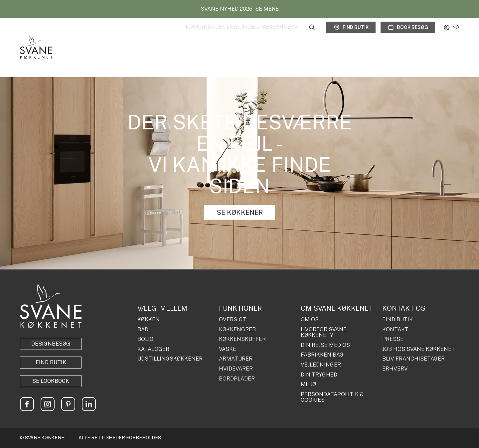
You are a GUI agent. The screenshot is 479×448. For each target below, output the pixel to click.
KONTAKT (395, 330)
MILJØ (308, 384)
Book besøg (408, 35)
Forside (26, 57)
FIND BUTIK (398, 320)
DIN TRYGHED (319, 375)
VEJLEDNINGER (321, 365)
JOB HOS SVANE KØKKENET (419, 349)
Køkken (155, 34)
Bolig (206, 34)
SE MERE (267, 9)
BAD (143, 330)
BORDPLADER (237, 379)
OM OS (310, 320)
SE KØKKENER (240, 213)
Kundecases (243, 34)
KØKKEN (149, 320)
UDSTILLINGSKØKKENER (170, 359)
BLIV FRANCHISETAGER (413, 359)
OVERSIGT (233, 320)
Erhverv (285, 34)
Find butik (351, 35)
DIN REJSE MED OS (325, 345)
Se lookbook (51, 381)
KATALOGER (153, 349)
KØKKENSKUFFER (242, 339)
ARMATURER (236, 359)
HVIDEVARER (236, 369)
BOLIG (146, 339)
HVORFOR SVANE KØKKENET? (324, 332)
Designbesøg (51, 344)
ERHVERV (395, 369)
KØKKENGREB (237, 330)
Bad (182, 34)
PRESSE (393, 339)
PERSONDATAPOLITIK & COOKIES (332, 397)
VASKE (228, 349)
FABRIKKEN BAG (322, 355)
